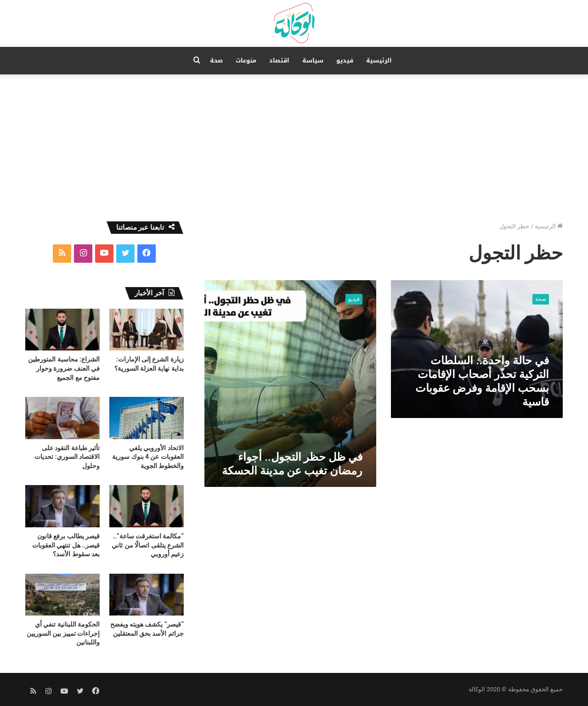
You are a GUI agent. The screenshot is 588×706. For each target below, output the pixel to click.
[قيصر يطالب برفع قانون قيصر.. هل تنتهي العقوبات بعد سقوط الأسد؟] (62, 506)
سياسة (313, 60)
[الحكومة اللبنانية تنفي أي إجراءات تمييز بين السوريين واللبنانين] (62, 595)
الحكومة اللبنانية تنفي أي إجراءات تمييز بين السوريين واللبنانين (63, 633)
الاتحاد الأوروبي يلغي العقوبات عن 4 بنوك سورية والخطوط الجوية (148, 457)
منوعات (246, 60)
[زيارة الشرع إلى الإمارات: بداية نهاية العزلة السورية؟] (147, 330)
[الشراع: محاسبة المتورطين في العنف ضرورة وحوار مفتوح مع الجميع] (62, 330)
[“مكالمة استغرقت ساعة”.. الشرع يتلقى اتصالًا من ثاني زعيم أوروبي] (147, 506)
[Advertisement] (294, 143)
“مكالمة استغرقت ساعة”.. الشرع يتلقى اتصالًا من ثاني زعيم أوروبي (148, 545)
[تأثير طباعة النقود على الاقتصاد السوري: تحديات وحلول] (62, 418)
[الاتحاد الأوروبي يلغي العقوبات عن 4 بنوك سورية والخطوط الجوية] (147, 418)
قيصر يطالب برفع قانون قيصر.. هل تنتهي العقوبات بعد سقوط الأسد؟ (66, 545)
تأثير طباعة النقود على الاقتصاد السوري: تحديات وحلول (67, 457)
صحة (216, 60)
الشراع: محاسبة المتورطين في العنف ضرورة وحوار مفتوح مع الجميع (64, 368)
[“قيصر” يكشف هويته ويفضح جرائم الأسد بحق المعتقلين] (147, 595)
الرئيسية (379, 60)
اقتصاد (279, 60)
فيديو (345, 60)
